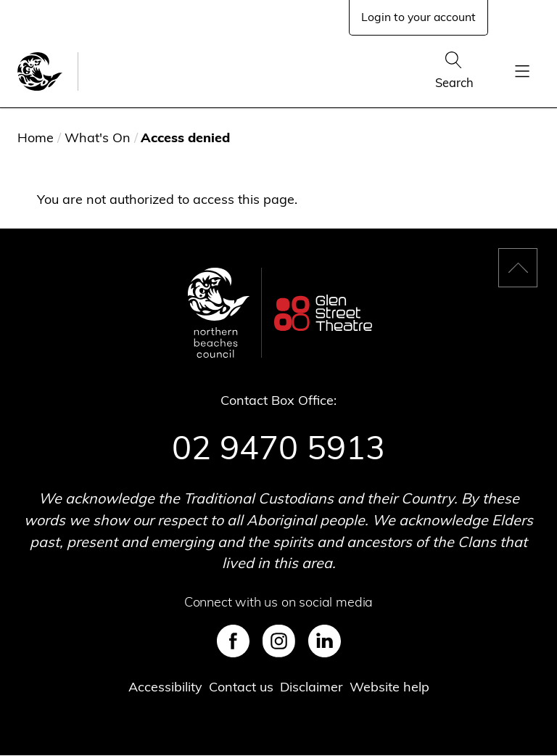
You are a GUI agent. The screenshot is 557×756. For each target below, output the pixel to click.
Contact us (241, 687)
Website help (389, 687)
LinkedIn (325, 641)
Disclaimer (311, 687)
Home (36, 137)
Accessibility (165, 687)
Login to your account (418, 17)
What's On (98, 137)
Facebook (233, 641)
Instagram (279, 641)
